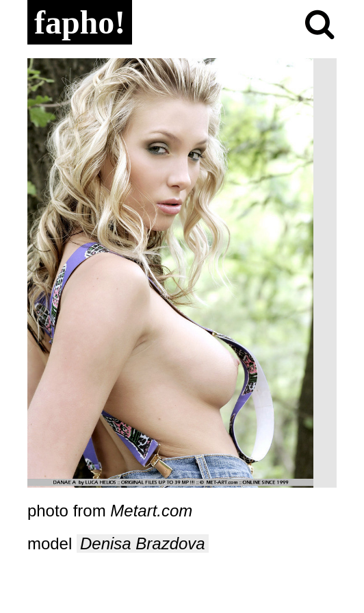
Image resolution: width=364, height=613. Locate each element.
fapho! (80, 22)
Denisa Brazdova (143, 543)
